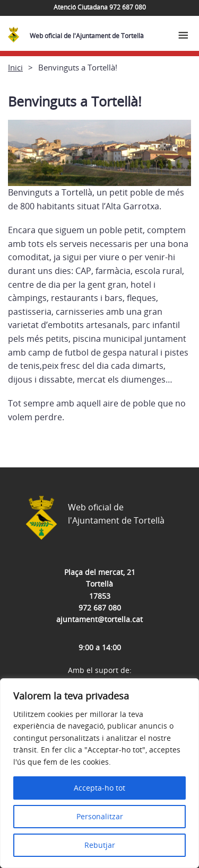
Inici (15, 67)
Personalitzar (100, 816)
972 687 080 (100, 608)
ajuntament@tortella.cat (99, 619)
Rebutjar (100, 845)
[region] (99, 773)
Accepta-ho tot (99, 788)
